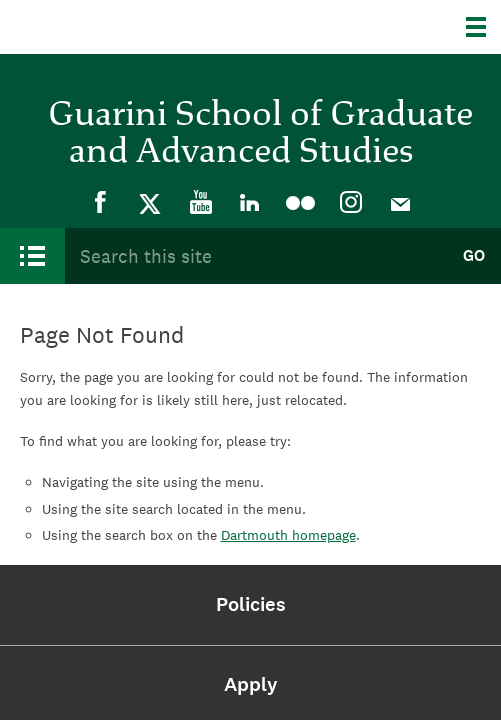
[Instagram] (351, 203)
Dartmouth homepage (288, 535)
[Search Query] (255, 255)
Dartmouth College (117, 27)
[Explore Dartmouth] (483, 27)
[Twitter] (151, 203)
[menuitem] (101, 203)
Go (474, 255)
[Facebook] (101, 203)
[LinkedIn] (251, 203)
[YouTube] (201, 203)
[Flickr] (301, 203)
